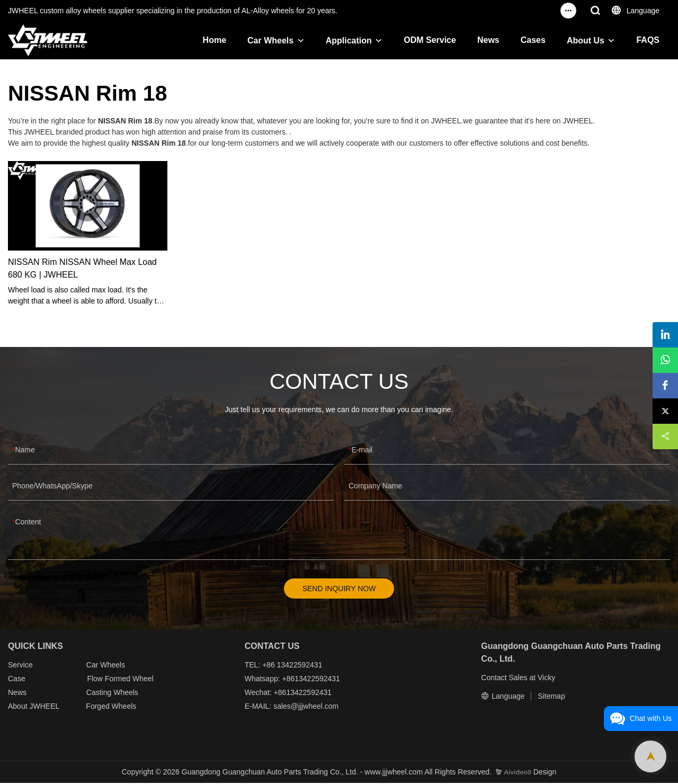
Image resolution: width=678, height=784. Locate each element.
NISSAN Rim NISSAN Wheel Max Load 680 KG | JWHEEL (82, 268)
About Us (586, 41)
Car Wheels (270, 41)
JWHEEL (44, 707)
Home (215, 40)
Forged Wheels (111, 707)
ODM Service (430, 40)
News (488, 40)
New (15, 693)
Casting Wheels (112, 693)
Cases (533, 40)
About (19, 707)
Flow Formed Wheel (120, 680)
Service (20, 666)
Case (17, 680)
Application (349, 41)
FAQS (648, 40)
